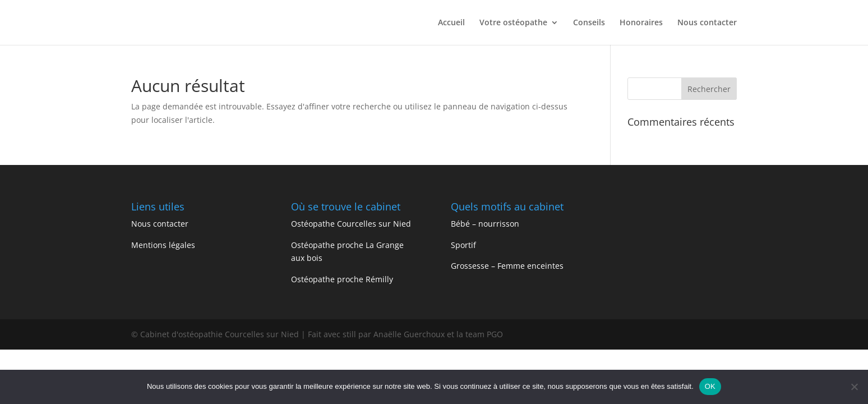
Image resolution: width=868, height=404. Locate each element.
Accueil (451, 23)
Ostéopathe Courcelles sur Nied (351, 224)
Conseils (589, 23)
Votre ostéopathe (513, 23)
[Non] (854, 387)
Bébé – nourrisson (486, 224)
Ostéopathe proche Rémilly (343, 279)
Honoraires (641, 23)
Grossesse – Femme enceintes (507, 266)
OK (710, 386)
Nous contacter (707, 23)
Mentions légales (163, 245)
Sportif (465, 245)
